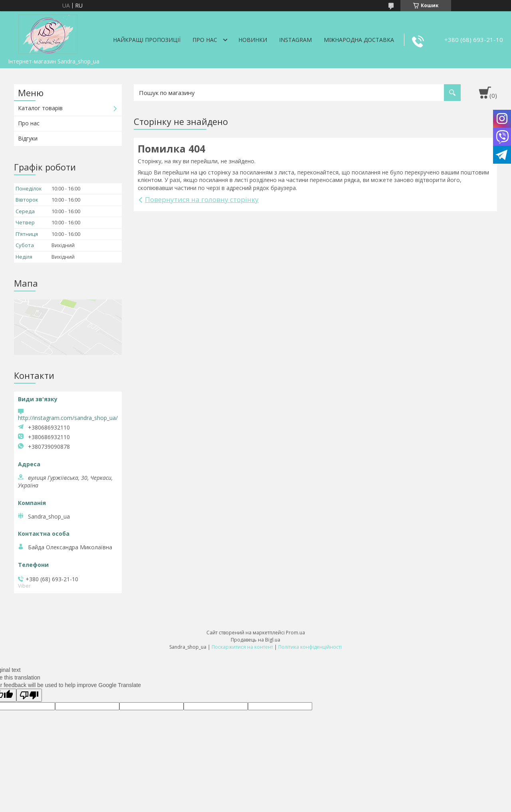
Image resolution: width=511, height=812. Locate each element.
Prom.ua (295, 633)
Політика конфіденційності (310, 647)
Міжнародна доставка (359, 40)
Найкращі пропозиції (147, 40)
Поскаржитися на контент (242, 647)
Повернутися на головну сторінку (202, 199)
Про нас (205, 40)
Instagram (295, 40)
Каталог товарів (40, 108)
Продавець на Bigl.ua (255, 640)
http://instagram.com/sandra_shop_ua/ (68, 418)
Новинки (253, 40)
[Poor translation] (29, 695)
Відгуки (28, 138)
